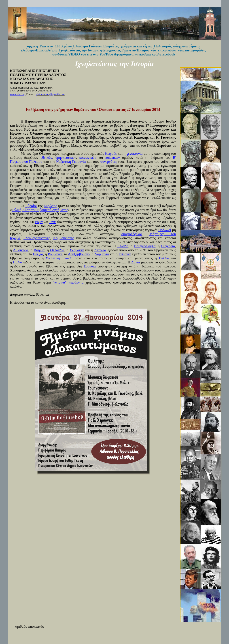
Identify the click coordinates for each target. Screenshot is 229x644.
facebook (168, 54)
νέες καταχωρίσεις (192, 50)
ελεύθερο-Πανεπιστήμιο (39, 50)
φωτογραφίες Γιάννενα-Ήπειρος (125, 50)
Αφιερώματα (124, 54)
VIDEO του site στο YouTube (91, 54)
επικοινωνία (167, 50)
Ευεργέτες (111, 46)
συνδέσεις (60, 54)
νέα (154, 50)
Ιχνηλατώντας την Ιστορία (79, 50)
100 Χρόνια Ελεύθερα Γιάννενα (79, 46)
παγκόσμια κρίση (147, 54)
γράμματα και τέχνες (137, 46)
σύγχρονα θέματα (187, 46)
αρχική (32, 46)
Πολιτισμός (163, 46)
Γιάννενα (46, 46)
